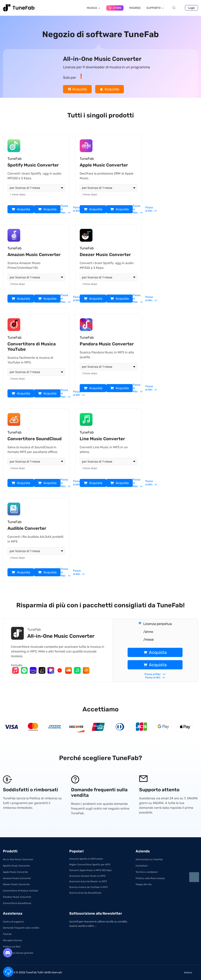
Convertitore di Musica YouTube (21, 891)
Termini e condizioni (147, 872)
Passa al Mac (64, 209)
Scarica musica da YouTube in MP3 (88, 887)
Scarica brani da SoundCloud (85, 893)
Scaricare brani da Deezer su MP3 (88, 881)
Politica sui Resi (12, 947)
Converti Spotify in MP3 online (86, 859)
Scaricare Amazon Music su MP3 (87, 876)
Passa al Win (77, 209)
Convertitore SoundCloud (17, 903)
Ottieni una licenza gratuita (18, 953)
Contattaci (142, 866)
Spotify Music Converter (16, 866)
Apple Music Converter (16, 872)
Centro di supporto (13, 922)
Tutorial (7, 934)
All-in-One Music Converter (18, 859)
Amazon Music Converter (17, 878)
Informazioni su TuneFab (149, 859)
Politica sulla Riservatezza (150, 878)
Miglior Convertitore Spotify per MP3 (90, 865)
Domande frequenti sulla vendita (21, 928)
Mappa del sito (144, 884)
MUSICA (94, 8)
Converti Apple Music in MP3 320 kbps (90, 870)
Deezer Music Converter (16, 884)
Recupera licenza (13, 940)
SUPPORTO (155, 8)
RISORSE (135, 8)
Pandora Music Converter (17, 897)
